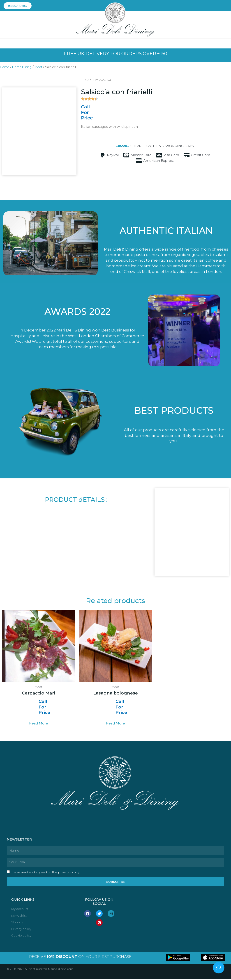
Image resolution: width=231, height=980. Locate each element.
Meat (41, 68)
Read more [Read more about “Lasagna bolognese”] (115, 724)
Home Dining (24, 68)
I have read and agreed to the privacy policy (45, 873)
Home (5, 68)
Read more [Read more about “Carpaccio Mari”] (38, 724)
